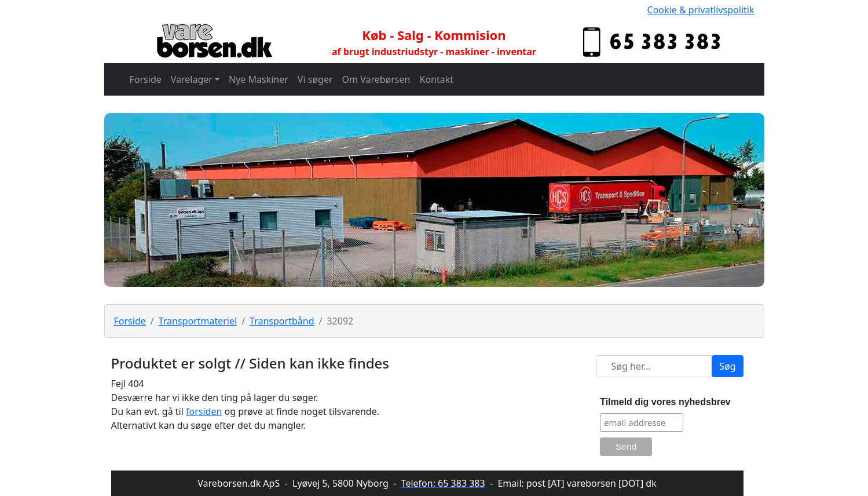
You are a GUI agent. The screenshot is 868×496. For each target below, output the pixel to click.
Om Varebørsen (376, 79)
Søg (727, 366)
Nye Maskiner (259, 79)
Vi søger (315, 79)
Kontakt (436, 79)
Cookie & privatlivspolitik (701, 10)
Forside (146, 79)
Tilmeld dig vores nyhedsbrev (665, 402)
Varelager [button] (192, 79)
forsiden (204, 411)
